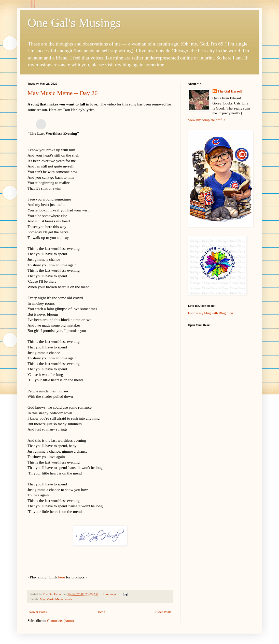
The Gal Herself (230, 91)
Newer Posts (38, 612)
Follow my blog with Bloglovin (210, 313)
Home (101, 612)
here (62, 577)
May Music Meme (52, 599)
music (69, 599)
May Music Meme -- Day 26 (62, 93)
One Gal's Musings (74, 23)
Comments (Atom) (60, 621)
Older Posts (163, 612)
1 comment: (110, 594)
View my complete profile (207, 120)
